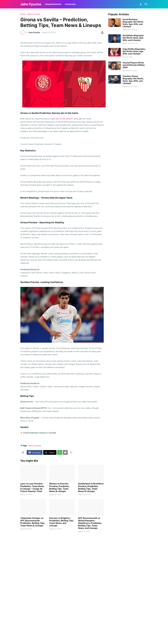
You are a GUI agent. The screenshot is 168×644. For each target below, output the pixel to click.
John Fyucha (31, 4)
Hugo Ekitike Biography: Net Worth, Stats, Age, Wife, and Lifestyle (134, 51)
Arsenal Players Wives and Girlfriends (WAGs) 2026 (134, 65)
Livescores (70, 4)
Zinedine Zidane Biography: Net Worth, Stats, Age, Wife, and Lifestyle (133, 80)
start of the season (64, 119)
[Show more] (71, 452)
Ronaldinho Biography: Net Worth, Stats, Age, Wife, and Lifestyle (133, 38)
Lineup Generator (53, 4)
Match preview (34, 14)
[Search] (145, 4)
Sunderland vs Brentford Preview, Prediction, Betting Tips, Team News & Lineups (91, 487)
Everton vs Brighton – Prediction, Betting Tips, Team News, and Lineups (61, 522)
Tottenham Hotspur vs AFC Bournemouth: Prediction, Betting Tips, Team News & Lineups (33, 522)
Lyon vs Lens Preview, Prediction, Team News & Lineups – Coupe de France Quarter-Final (32, 487)
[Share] (101, 32)
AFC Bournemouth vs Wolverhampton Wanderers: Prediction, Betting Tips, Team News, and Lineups (90, 523)
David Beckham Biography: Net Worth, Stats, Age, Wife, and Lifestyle (133, 23)
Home (23, 14)
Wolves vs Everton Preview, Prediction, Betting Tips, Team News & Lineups (59, 487)
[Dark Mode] (141, 4)
